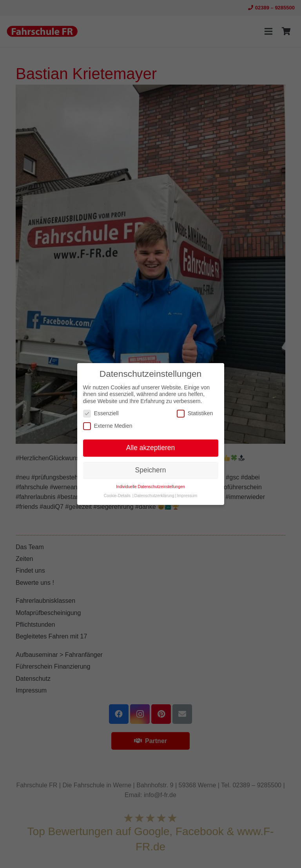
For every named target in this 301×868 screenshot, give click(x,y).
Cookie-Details (117, 495)
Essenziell (101, 413)
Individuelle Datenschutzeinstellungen (150, 486)
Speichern (151, 470)
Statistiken (195, 413)
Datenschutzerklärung (154, 495)
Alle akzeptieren (151, 448)
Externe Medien (108, 426)
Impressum (187, 495)
